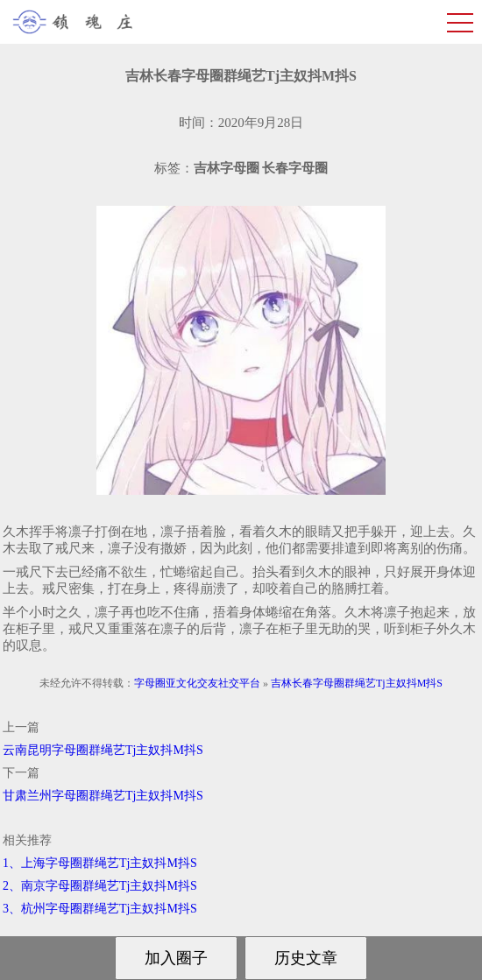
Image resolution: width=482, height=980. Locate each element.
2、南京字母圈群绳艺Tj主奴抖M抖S (100, 886)
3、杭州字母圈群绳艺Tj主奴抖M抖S (100, 909)
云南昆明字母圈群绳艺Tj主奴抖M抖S (103, 750)
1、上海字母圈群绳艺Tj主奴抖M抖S (100, 863)
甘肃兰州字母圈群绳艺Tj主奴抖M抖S (103, 796)
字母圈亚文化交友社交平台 (197, 683)
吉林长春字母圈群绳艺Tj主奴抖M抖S (357, 683)
